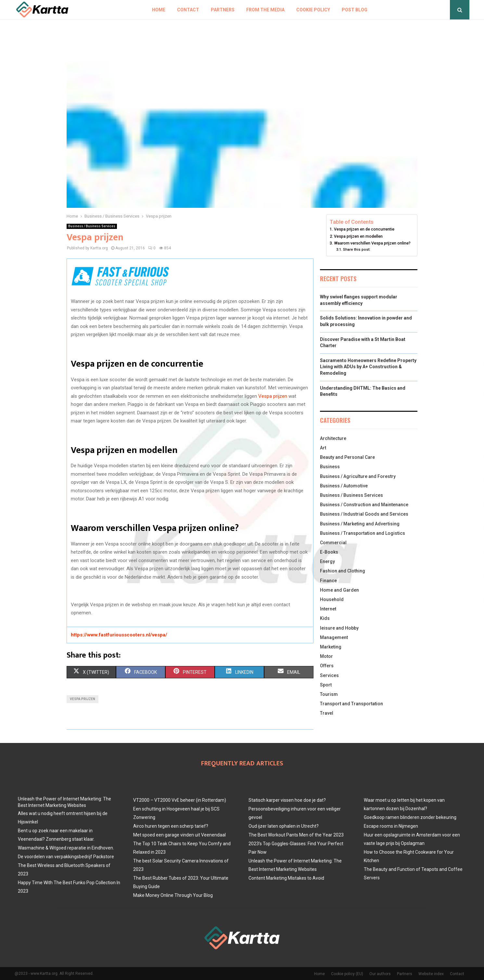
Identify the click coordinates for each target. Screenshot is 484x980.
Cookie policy (313, 10)
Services (329, 675)
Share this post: (357, 249)
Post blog (355, 10)
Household (332, 599)
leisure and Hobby (339, 628)
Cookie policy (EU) (347, 974)
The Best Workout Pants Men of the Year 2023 (296, 835)
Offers (327, 666)
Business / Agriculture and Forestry (358, 476)
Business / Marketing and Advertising (360, 524)
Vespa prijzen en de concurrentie (364, 229)
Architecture (333, 438)
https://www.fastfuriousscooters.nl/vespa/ (119, 635)
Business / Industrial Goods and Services (364, 514)
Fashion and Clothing (343, 571)
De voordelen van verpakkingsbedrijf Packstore (66, 857)
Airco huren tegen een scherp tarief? (171, 826)
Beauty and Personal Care (347, 457)
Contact (188, 10)
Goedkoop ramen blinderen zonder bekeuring (410, 817)
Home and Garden (339, 590)
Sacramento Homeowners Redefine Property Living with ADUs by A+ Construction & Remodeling (368, 367)
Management (334, 637)
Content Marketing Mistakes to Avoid (286, 878)
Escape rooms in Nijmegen (391, 826)
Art (323, 448)
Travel (327, 713)
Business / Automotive (344, 486)
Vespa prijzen (273, 396)
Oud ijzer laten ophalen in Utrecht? (284, 826)
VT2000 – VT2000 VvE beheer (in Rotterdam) (180, 800)
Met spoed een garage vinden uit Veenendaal (179, 835)
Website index (431, 974)
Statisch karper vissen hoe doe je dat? (287, 800)
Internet (328, 609)
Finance (328, 581)
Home (159, 10)
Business (330, 467)
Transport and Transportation (351, 704)
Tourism (329, 694)
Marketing (331, 647)
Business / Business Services (92, 226)
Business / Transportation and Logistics (363, 533)
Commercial (333, 543)
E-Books (329, 552)
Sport (326, 685)
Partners (223, 10)
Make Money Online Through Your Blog (173, 895)
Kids (325, 618)
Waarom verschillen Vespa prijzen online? (372, 243)
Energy (327, 561)
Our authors (380, 974)
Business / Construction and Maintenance (364, 505)
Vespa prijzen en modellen (358, 236)
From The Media (265, 10)
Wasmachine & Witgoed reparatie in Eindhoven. (66, 848)
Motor (326, 656)
